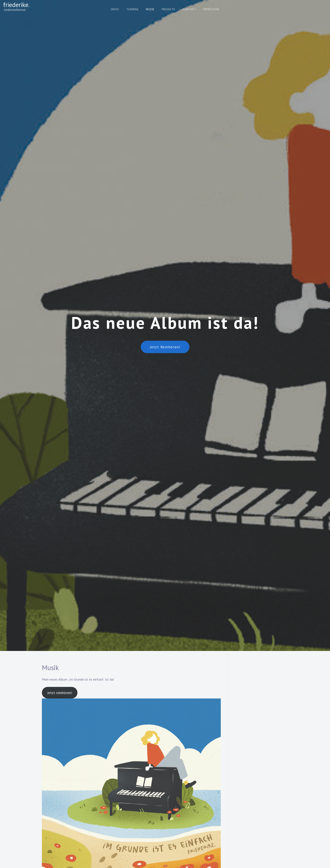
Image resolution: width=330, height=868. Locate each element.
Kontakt (189, 9)
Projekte (168, 9)
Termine (132, 9)
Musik (150, 9)
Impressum (211, 9)
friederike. (16, 5)
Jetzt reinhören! (165, 347)
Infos (115, 9)
